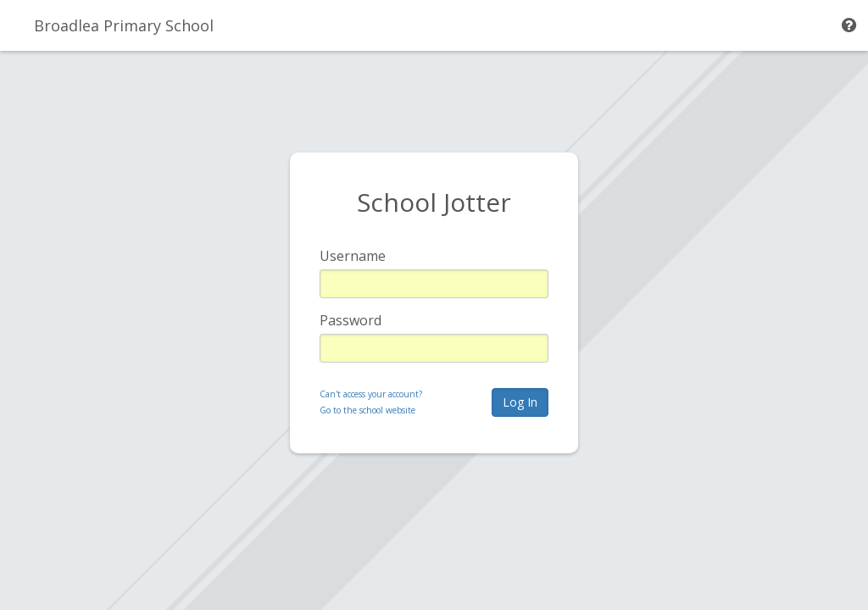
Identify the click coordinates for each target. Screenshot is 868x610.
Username (353, 256)
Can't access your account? (371, 394)
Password (351, 320)
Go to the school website (367, 410)
